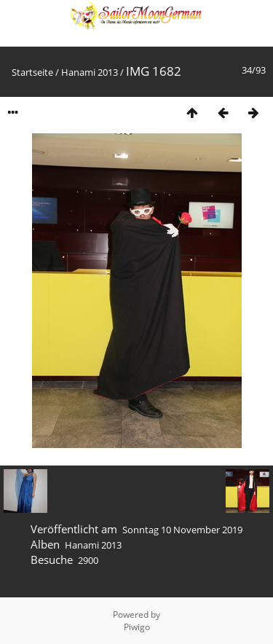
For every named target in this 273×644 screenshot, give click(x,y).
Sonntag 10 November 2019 (182, 530)
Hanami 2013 (90, 72)
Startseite (32, 72)
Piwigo (137, 627)
